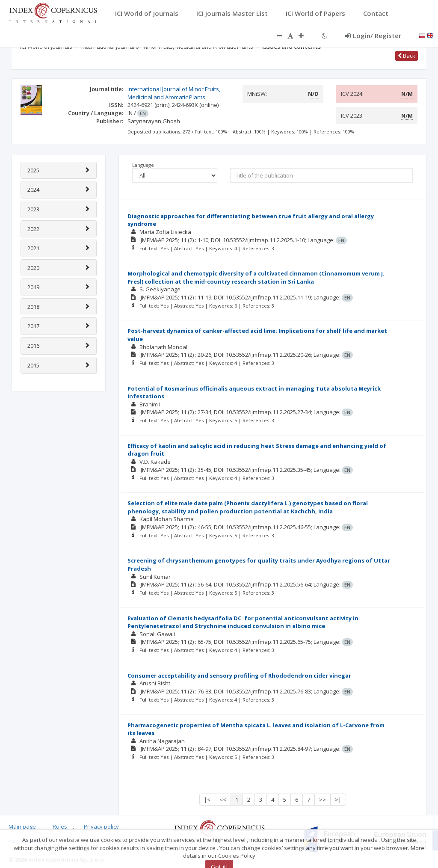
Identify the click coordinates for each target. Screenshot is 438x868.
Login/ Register (373, 36)
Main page (22, 827)
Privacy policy (101, 827)
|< (207, 800)
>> (323, 800)
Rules (60, 827)
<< (223, 800)
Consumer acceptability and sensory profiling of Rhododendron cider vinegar (239, 675)
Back (407, 56)
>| (338, 800)
